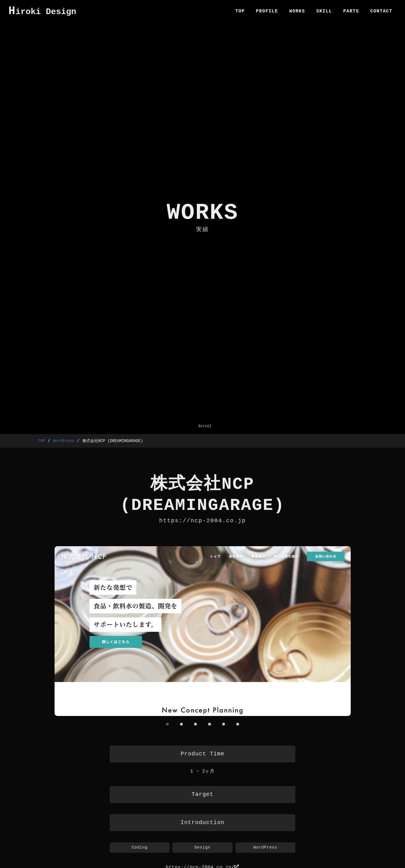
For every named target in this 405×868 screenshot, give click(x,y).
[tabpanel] (202, 632)
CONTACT (381, 11)
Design (202, 848)
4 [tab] (210, 724)
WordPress (64, 441)
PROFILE (267, 11)
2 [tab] (181, 724)
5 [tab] (224, 724)
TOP (240, 11)
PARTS (351, 11)
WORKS (297, 11)
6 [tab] (238, 724)
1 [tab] (167, 724)
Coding (139, 848)
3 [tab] (195, 724)
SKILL (324, 11)
